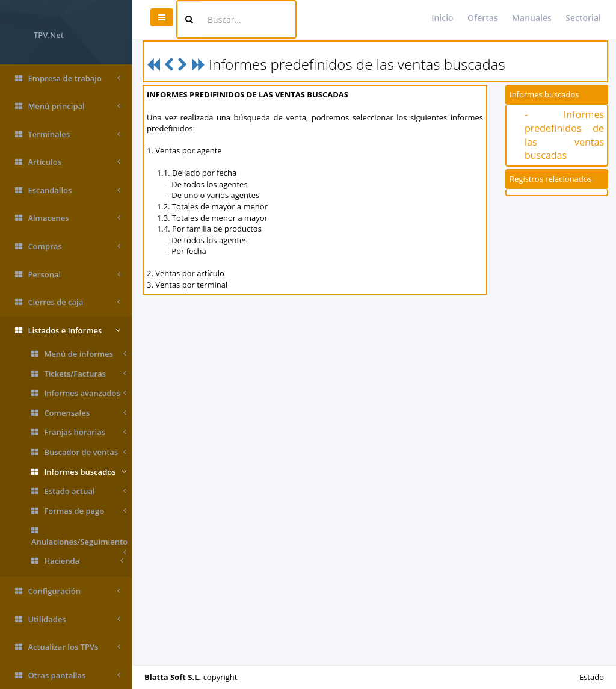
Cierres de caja (68, 302)
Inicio (442, 18)
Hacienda (77, 561)
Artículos (68, 162)
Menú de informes (79, 354)
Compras (68, 246)
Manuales (532, 18)
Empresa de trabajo (68, 79)
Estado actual (79, 491)
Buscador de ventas (79, 452)
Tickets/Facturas (79, 374)
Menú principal (68, 106)
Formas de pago (79, 511)
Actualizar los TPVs (68, 647)
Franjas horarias (79, 432)
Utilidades (68, 619)
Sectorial (583, 18)
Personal (68, 275)
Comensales (79, 413)
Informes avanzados (79, 393)
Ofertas (483, 18)
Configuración (68, 591)
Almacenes (68, 218)
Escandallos (68, 190)
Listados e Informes (68, 331)
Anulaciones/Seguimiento (79, 539)
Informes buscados (79, 472)
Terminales (68, 134)
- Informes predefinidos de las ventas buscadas (564, 135)
